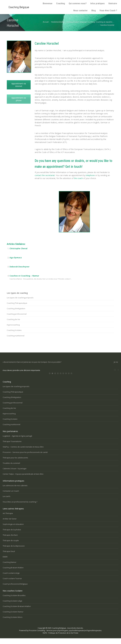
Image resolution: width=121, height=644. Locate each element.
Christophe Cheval (18, 248)
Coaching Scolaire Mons (13, 623)
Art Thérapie (8, 519)
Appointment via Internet (19, 85)
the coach (78, 178)
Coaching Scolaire (14, 330)
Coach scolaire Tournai (12, 584)
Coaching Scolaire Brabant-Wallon (17, 612)
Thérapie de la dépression (14, 551)
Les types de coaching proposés (20, 298)
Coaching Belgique (59, 633)
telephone (90, 175)
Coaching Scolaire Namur (13, 617)
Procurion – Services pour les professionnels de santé (25, 458)
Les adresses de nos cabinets (15, 491)
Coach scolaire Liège (11, 578)
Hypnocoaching (13, 325)
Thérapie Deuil (9, 557)
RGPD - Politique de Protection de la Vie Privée (60, 638)
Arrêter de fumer (10, 524)
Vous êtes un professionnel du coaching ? (20, 507)
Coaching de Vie (13, 319)
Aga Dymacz (16, 258)
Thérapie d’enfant (10, 540)
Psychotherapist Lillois (50, 187)
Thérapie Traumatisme (12, 447)
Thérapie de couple (11, 546)
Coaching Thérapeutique (17, 303)
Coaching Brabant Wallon (13, 573)
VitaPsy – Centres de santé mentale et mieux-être (23, 452)
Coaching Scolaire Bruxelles (14, 601)
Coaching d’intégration (16, 308)
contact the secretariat (45, 175)
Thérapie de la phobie (12, 535)
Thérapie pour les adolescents (15, 463)
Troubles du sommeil (11, 469)
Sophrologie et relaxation (13, 530)
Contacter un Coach (11, 496)
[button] (50, 379)
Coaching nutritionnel (16, 336)
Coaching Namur (10, 568)
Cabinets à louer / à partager (15, 474)
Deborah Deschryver (19, 267)
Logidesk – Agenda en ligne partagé (17, 441)
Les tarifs (7, 502)
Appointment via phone (19, 99)
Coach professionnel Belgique (15, 589)
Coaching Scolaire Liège (12, 606)
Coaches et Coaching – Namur (24, 276)
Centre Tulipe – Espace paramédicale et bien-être (23, 479)
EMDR (5, 562)
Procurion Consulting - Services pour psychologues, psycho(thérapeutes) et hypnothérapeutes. (65, 636)
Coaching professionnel (17, 314)
